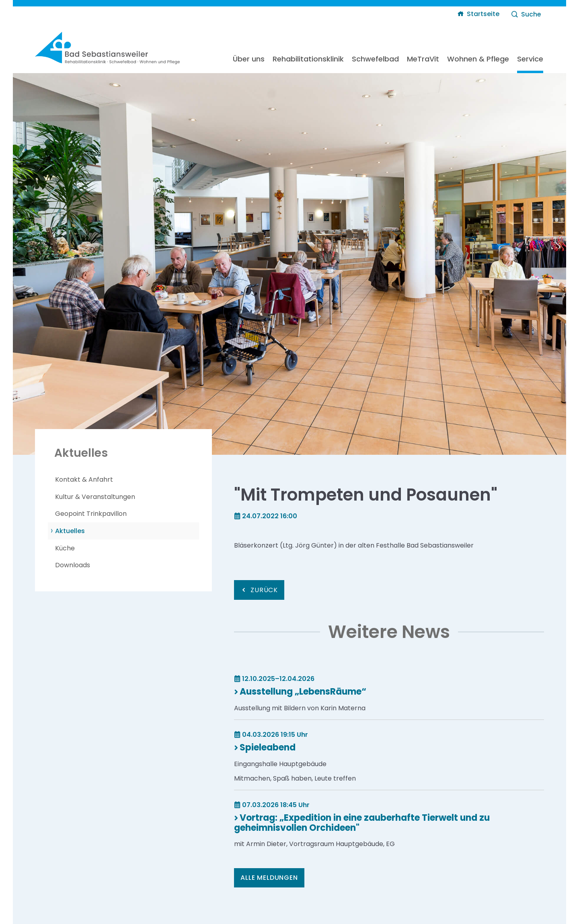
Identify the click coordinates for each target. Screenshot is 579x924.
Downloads (73, 565)
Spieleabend (268, 747)
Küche (65, 548)
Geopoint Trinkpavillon (91, 514)
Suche (531, 14)
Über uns (249, 59)
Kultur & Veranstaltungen (95, 497)
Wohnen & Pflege (478, 59)
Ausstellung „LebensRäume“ (303, 692)
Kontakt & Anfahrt (84, 479)
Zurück (264, 590)
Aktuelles (70, 531)
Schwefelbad (375, 59)
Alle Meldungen (269, 878)
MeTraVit (423, 59)
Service (530, 59)
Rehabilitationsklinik (308, 59)
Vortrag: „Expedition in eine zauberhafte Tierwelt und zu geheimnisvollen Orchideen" (362, 823)
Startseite (483, 14)
